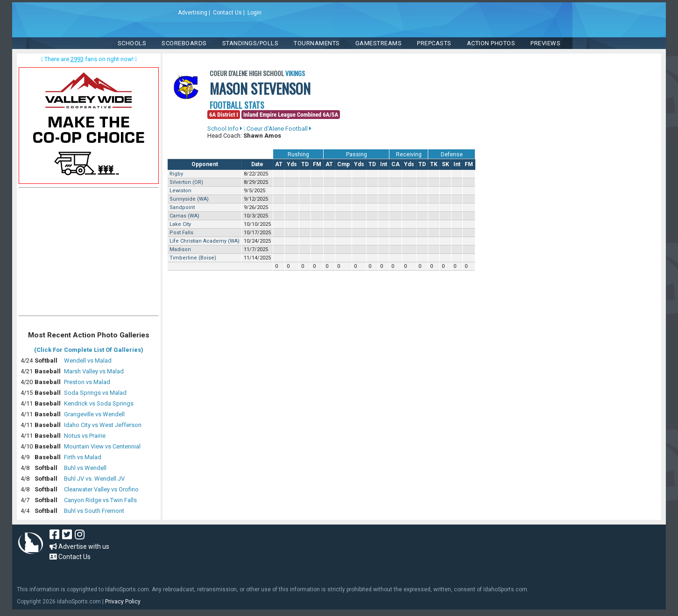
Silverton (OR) (186, 182)
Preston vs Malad (87, 382)
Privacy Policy (123, 602)
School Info (225, 129)
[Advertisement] (89, 254)
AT (279, 164)
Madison (180, 249)
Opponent (205, 164)
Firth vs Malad (83, 457)
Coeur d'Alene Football (279, 129)
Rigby (176, 174)
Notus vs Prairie (85, 436)
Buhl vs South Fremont (94, 511)
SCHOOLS (132, 43)
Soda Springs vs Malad (95, 393)
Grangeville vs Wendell (94, 414)
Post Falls (181, 233)
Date (257, 164)
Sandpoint (182, 207)
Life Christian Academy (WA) (205, 241)
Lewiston (180, 191)
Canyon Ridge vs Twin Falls (100, 500)
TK (434, 164)
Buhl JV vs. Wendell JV (94, 479)
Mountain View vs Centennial (102, 446)
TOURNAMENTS (317, 43)
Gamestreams (379, 43)
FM (317, 164)
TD (305, 164)
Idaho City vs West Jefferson (103, 425)
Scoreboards (184, 43)
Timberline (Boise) (193, 258)
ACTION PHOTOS (491, 43)
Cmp (343, 164)
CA (395, 164)
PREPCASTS (434, 43)
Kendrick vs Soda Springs (99, 403)
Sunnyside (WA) (189, 199)
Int (384, 164)
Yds (292, 164)
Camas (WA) (184, 216)
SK (445, 164)
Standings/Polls (251, 43)
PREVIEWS (545, 43)
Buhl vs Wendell (85, 468)
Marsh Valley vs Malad (94, 371)
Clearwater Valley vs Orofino (101, 489)
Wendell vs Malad (88, 360)
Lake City (180, 224)
